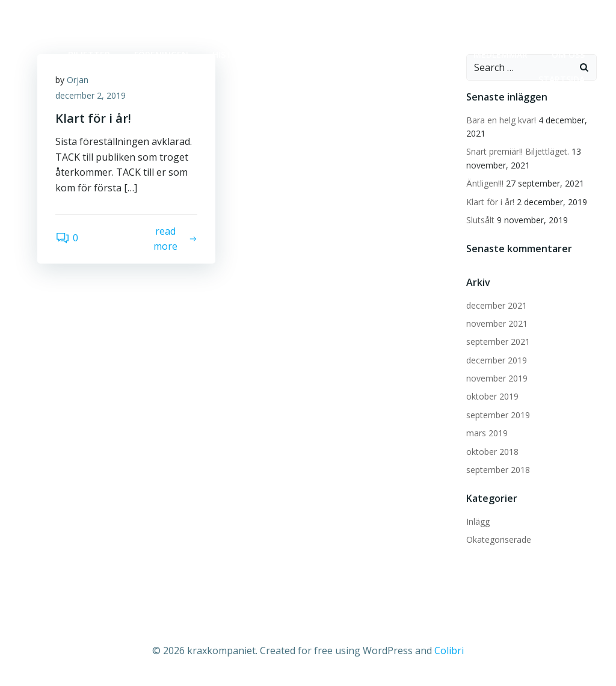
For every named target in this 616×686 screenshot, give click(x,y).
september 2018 (498, 470)
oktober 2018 (492, 452)
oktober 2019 (492, 396)
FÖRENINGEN (161, 54)
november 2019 (497, 378)
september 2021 (498, 341)
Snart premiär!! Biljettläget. (518, 151)
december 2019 (497, 360)
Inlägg (478, 521)
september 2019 (498, 415)
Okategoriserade (499, 539)
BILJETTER (89, 54)
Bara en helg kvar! (501, 120)
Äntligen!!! (485, 183)
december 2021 (497, 305)
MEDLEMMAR (500, 54)
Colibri (449, 650)
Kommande (301, 54)
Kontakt (371, 54)
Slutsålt (480, 220)
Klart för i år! (490, 202)
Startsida (562, 79)
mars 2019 (487, 433)
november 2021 (497, 323)
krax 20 (433, 54)
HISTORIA (232, 54)
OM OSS (568, 54)
